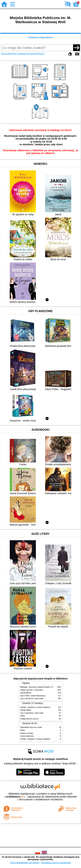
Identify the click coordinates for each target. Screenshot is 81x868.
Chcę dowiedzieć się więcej (25, 863)
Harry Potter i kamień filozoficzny (33, 696)
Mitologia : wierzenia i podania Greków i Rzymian (39, 687)
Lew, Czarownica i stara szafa (32, 699)
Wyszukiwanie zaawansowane (18, 54)
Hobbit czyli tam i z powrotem (32, 690)
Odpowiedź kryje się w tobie (31, 727)
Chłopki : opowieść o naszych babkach (35, 707)
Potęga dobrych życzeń (29, 719)
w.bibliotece (15, 797)
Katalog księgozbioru (41, 37)
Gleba (23, 716)
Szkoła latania (26, 693)
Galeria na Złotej (27, 733)
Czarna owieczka (27, 736)
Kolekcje (40, 54)
